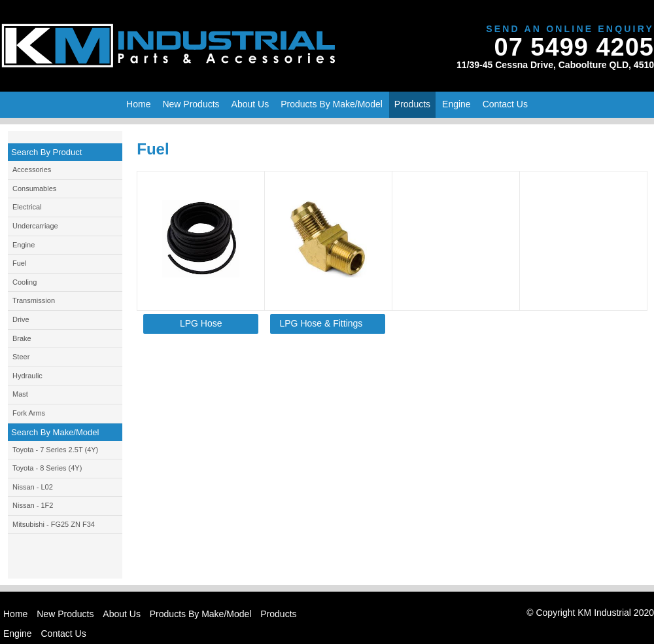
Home (138, 104)
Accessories (32, 170)
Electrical (27, 207)
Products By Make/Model (332, 104)
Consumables (34, 188)
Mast (20, 394)
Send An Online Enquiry (570, 29)
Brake (22, 338)
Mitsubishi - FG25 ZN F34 (54, 524)
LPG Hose (201, 323)
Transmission (34, 300)
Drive (21, 319)
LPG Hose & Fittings (321, 323)
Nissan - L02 (33, 487)
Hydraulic (27, 376)
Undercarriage (35, 226)
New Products (65, 614)
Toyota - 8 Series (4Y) (47, 468)
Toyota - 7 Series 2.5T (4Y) (55, 450)
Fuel (19, 263)
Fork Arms (29, 413)
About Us (122, 614)
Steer (21, 357)
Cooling (25, 282)
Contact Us (505, 104)
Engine (24, 245)
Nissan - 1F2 (33, 505)
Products (412, 104)
